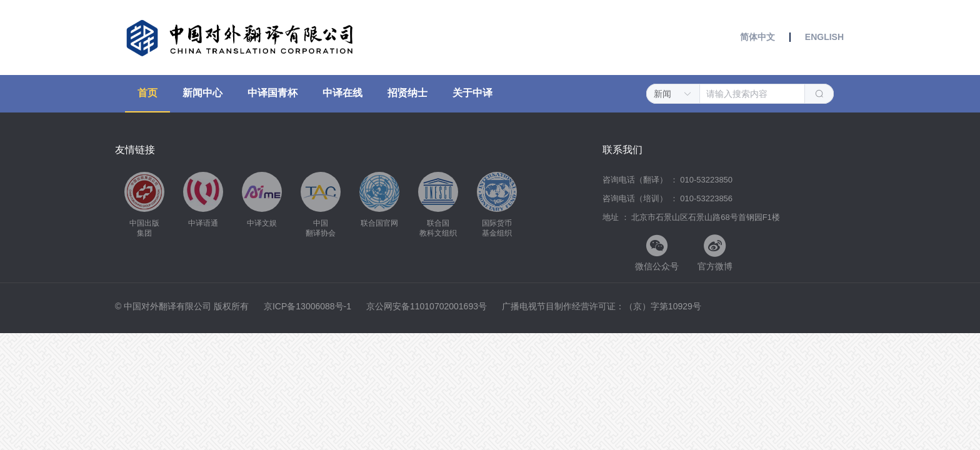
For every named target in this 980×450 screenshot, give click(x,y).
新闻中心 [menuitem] (202, 93)
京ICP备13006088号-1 (309, 306)
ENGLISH (823, 37)
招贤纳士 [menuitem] (407, 93)
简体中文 (759, 37)
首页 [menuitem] (147, 93)
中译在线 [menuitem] (342, 93)
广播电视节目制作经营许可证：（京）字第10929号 (602, 306)
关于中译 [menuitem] (472, 93)
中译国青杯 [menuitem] (272, 93)
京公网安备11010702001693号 (428, 306)
